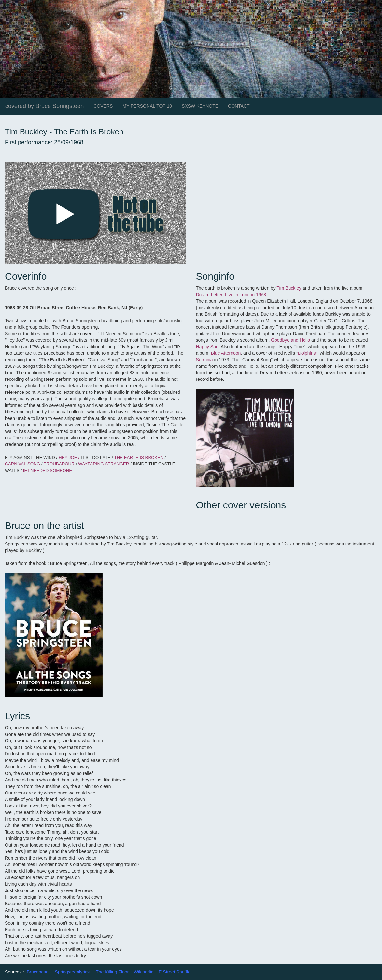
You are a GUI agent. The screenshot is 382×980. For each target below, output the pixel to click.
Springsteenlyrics (72, 972)
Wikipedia (144, 972)
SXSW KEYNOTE (200, 106)
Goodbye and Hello (290, 340)
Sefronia (205, 360)
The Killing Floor (112, 972)
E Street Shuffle (175, 972)
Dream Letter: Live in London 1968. (232, 295)
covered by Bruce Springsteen (44, 106)
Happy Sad (207, 347)
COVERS (103, 106)
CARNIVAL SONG (23, 464)
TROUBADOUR (59, 464)
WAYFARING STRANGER (104, 464)
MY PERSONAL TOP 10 (147, 106)
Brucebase (38, 972)
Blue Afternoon (226, 353)
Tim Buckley (289, 288)
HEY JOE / (69, 457)
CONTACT (239, 106)
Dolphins (307, 353)
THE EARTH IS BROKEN (139, 457)
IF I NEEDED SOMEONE (48, 470)
